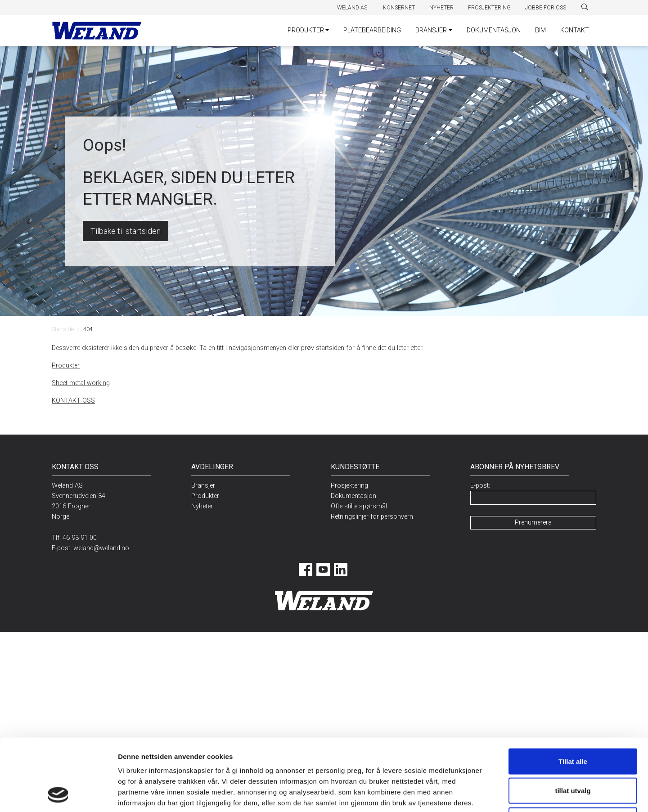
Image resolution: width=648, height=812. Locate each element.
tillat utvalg (573, 724)
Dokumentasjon (353, 496)
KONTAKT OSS (73, 401)
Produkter (66, 366)
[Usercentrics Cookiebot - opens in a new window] (58, 794)
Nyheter (441, 8)
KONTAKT (575, 30)
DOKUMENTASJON (494, 30)
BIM (540, 30)
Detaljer (468, 794)
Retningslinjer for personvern (372, 517)
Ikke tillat (573, 753)
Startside (63, 329)
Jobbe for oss (546, 8)
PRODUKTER (306, 30)
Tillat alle (573, 694)
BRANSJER (431, 30)
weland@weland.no (101, 548)
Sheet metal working (81, 383)
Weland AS (353, 8)
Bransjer (203, 486)
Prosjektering (489, 8)
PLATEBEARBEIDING (372, 30)
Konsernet (399, 8)
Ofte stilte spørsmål (359, 506)
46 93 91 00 (80, 538)
